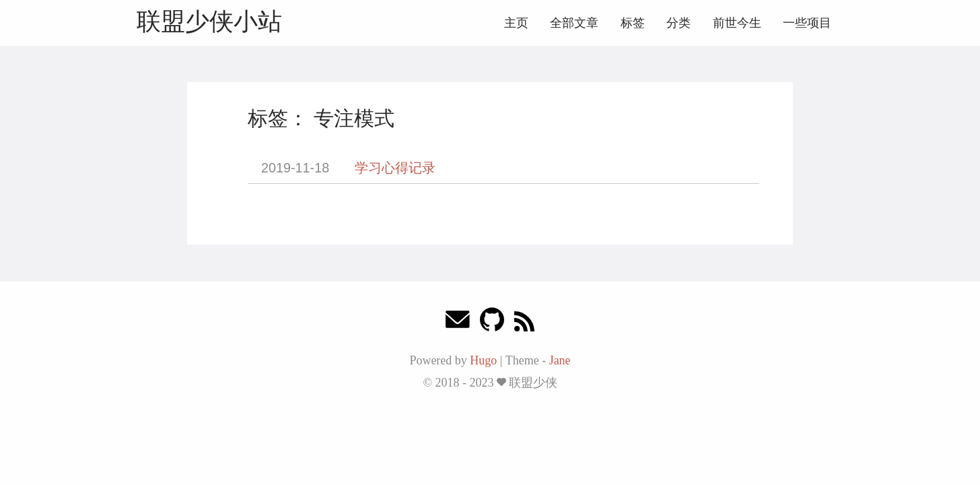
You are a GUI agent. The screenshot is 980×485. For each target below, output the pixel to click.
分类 (678, 23)
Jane (560, 360)
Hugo (483, 360)
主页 (516, 23)
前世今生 (737, 23)
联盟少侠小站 (209, 21)
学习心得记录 (395, 168)
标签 (633, 23)
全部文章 (574, 23)
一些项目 (807, 23)
